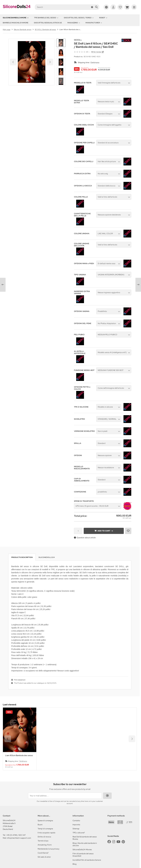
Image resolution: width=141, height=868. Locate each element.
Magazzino (74, 23)
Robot (103, 18)
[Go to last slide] (61, 43)
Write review (96, 52)
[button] (61, 52)
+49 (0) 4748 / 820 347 (16, 835)
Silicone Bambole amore (16, 18)
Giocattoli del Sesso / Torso (79, 18)
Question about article (85, 538)
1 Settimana (95, 63)
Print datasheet (20, 680)
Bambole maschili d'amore (16, 23)
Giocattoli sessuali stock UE (48, 23)
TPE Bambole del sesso (46, 18)
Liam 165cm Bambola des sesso (19, 755)
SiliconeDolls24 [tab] (47, 557)
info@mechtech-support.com (19, 838)
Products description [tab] (22, 557)
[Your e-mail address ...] (65, 796)
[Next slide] (61, 81)
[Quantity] (78, 531)
